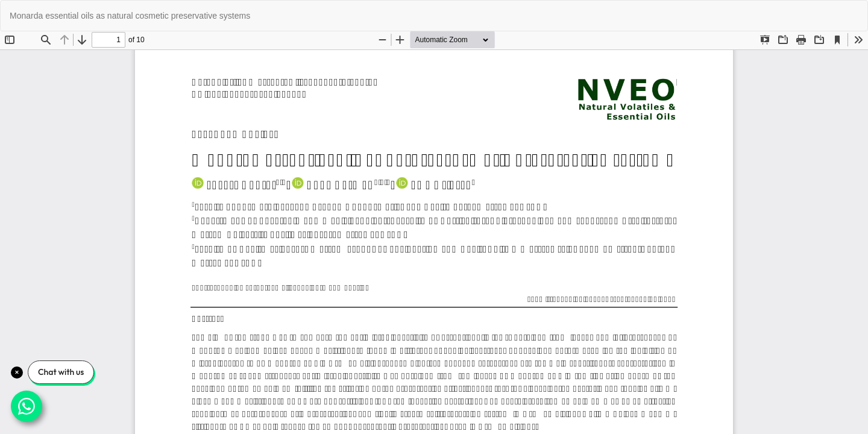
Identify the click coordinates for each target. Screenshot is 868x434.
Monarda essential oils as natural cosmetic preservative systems (130, 16)
